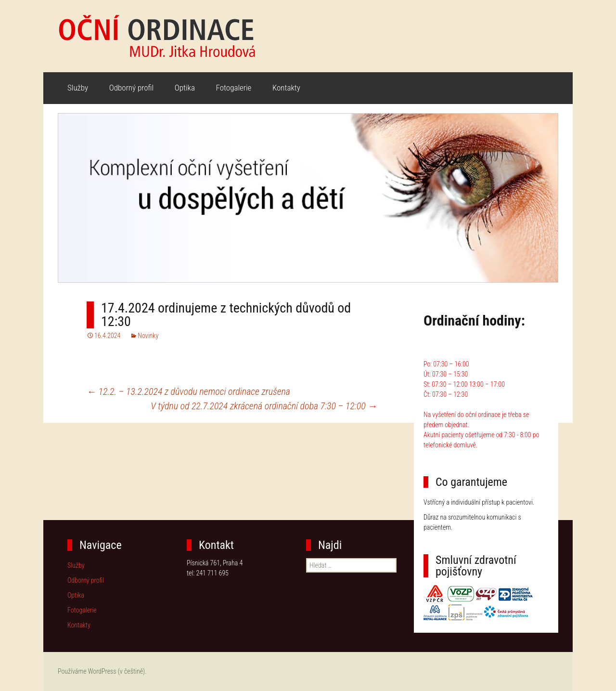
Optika (185, 88)
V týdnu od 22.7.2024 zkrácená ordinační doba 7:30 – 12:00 (264, 406)
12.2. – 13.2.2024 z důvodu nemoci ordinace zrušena (188, 391)
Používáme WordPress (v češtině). (102, 671)
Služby (78, 88)
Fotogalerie (234, 88)
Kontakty (286, 88)
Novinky (148, 336)
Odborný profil (131, 88)
